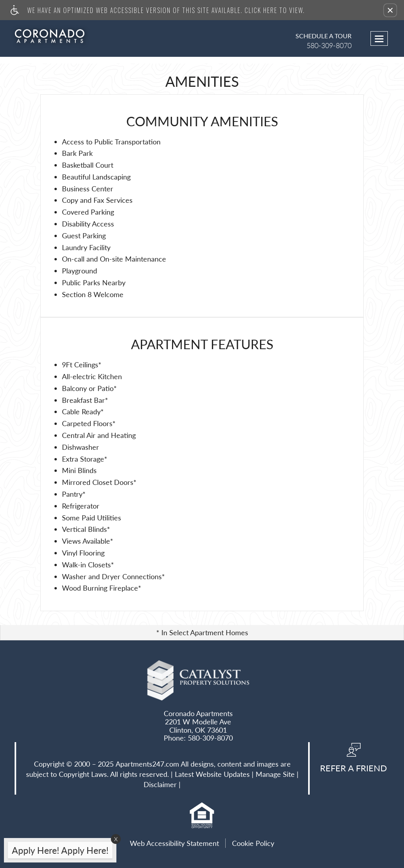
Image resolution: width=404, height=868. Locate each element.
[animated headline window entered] (58, 853)
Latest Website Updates (212, 774)
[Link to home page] (55, 36)
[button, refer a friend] (353, 760)
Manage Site (275, 774)
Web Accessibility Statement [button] (174, 843)
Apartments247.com (147, 764)
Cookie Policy (253, 843)
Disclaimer (160, 785)
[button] (390, 10)
